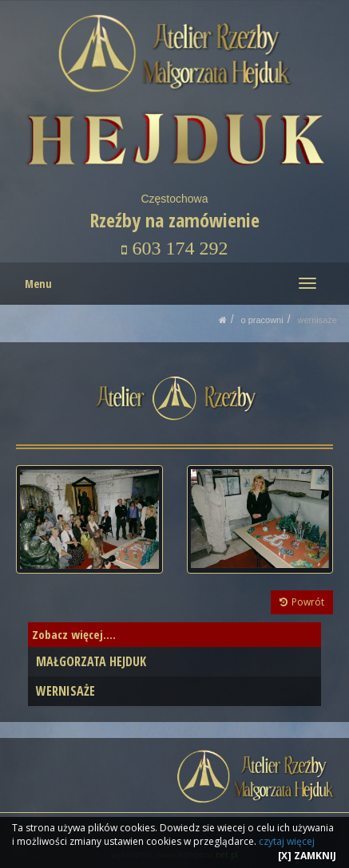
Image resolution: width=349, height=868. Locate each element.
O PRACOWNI (262, 320)
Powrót (302, 602)
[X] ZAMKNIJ (307, 856)
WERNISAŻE (317, 320)
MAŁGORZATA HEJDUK (91, 661)
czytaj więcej (287, 841)
